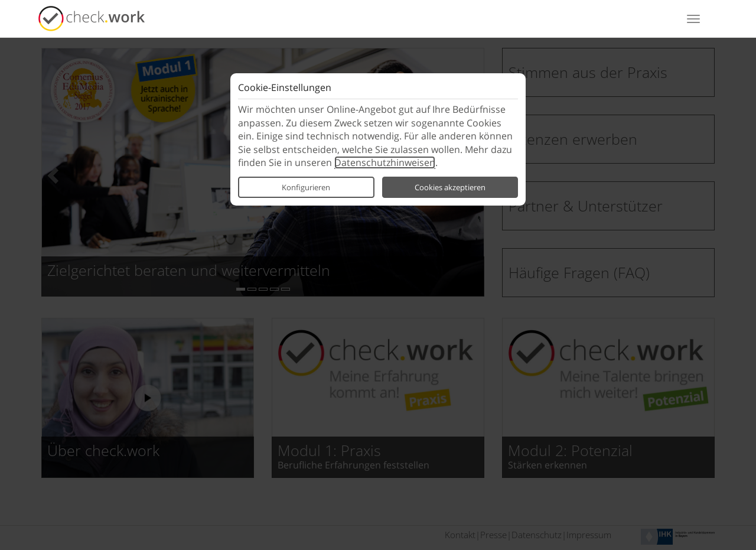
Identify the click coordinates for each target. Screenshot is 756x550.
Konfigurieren (306, 187)
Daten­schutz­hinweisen (385, 162)
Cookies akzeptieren (450, 187)
